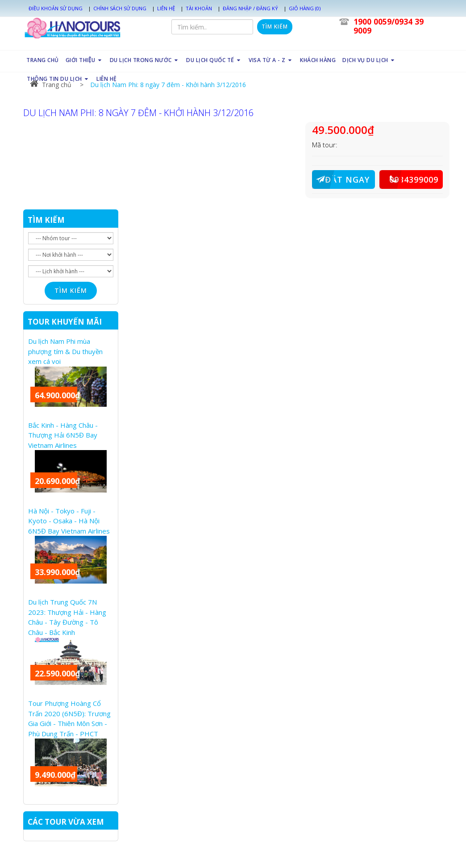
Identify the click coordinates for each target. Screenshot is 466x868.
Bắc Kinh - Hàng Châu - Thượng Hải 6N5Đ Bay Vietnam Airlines (63, 435)
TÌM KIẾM (46, 220)
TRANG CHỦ (43, 60)
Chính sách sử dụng (120, 8)
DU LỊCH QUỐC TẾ (214, 60)
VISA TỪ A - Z (271, 60)
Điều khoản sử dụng (56, 8)
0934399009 (409, 179)
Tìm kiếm (275, 27)
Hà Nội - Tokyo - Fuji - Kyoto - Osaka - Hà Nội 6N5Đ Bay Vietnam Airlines (69, 521)
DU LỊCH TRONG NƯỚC (145, 60)
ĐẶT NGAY (341, 179)
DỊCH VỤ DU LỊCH (369, 60)
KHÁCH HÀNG (318, 60)
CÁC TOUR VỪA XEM (66, 822)
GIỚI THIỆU (84, 60)
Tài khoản (199, 8)
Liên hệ (166, 8)
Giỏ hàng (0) (305, 8)
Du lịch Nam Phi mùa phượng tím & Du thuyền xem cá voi (65, 351)
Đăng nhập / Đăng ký (250, 8)
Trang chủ (51, 85)
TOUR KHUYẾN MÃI (65, 322)
